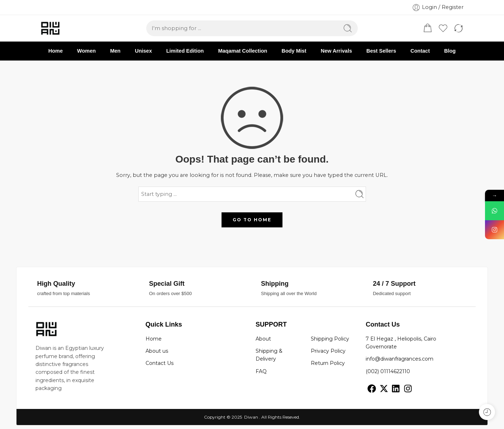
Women (86, 51)
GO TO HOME (252, 220)
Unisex (143, 51)
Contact (420, 51)
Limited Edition (185, 51)
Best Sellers (381, 51)
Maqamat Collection (243, 51)
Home (56, 51)
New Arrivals (336, 51)
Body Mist (294, 51)
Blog (450, 51)
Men (115, 51)
